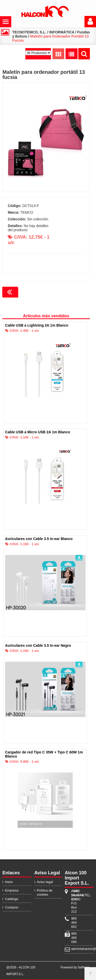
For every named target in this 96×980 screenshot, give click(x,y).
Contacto (12, 907)
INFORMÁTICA (62, 32)
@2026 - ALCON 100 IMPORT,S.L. (21, 971)
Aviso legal (45, 882)
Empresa (12, 890)
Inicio (9, 882)
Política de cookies (45, 892)
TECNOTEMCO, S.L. (29, 32)
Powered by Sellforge (75, 967)
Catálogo (12, 899)
